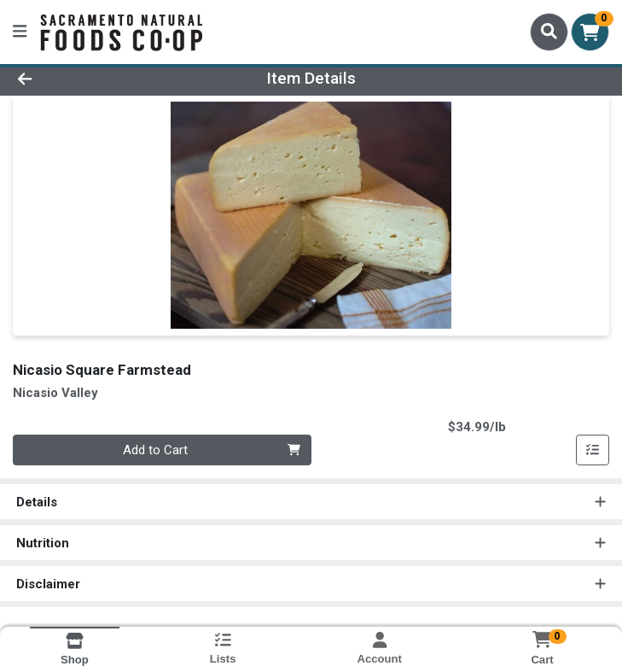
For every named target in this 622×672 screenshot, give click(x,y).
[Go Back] (87, 79)
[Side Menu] (20, 32)
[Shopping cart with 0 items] (590, 32)
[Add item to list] (593, 450)
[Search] (549, 32)
